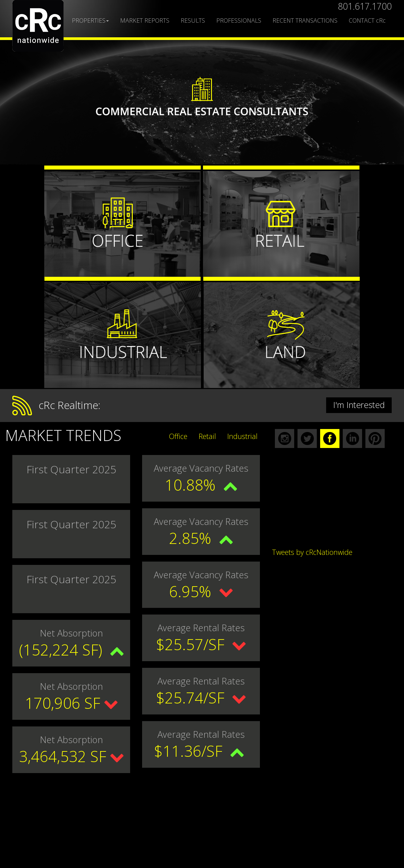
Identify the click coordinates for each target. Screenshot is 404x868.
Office (178, 436)
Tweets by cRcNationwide (312, 552)
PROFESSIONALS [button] (239, 20)
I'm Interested (359, 405)
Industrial (242, 436)
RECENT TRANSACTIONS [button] (305, 20)
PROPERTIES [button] (90, 20)
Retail (207, 436)
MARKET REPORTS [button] (145, 20)
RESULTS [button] (193, 20)
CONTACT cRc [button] (367, 20)
